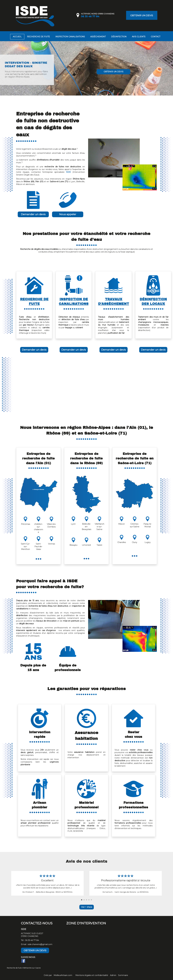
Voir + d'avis (87, 907)
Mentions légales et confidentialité (92, 975)
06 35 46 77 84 (32, 940)
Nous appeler (68, 214)
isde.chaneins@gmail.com (40, 944)
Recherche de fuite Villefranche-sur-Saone (24, 968)
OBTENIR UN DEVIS (142, 15)
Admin (113, 975)
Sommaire (123, 975)
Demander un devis (33, 214)
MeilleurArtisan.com (63, 975)
